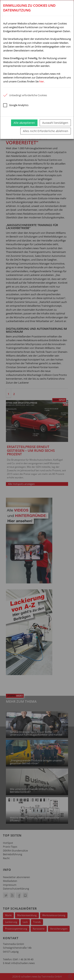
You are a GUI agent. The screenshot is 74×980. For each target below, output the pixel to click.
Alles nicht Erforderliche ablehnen (46, 131)
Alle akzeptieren (24, 123)
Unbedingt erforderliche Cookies (25, 95)
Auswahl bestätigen (55, 123)
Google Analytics (16, 105)
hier (42, 81)
